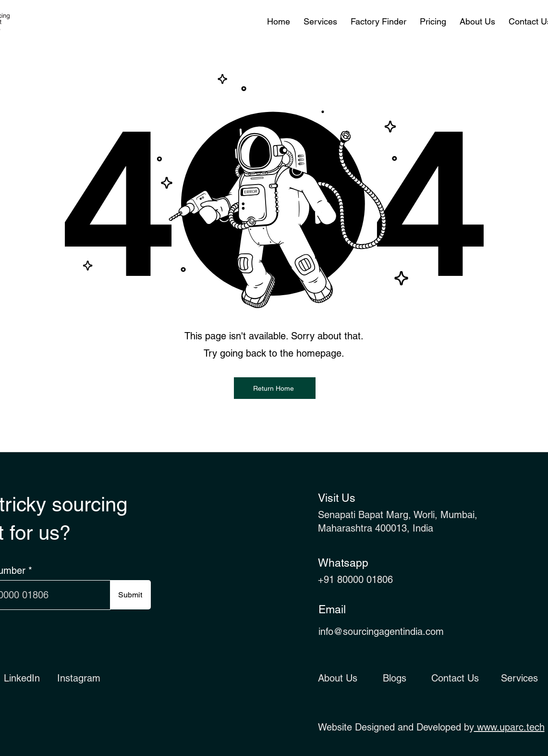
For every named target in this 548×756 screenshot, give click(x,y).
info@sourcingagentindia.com (381, 632)
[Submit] (130, 595)
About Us (338, 678)
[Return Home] (275, 388)
